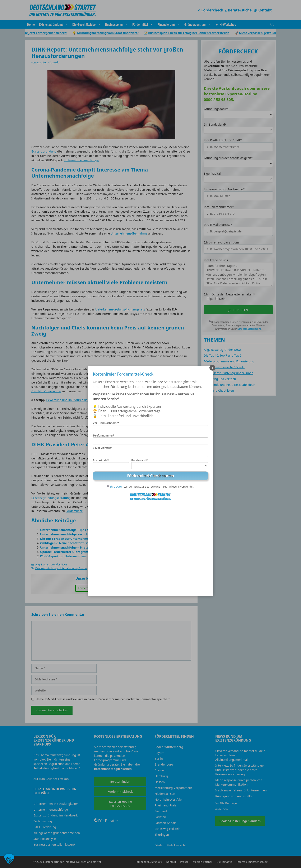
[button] (9, 859)
